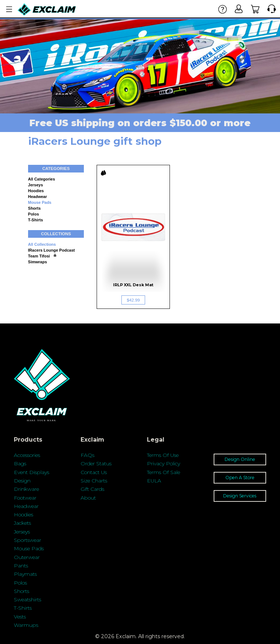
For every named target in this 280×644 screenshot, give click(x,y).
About (88, 498)
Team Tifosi (39, 256)
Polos (34, 214)
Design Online (240, 459)
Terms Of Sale (164, 472)
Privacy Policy (164, 463)
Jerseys (36, 185)
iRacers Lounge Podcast (51, 250)
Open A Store (240, 478)
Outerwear (27, 557)
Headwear (38, 197)
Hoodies (36, 191)
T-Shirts (23, 608)
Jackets (22, 523)
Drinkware (26, 489)
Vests (20, 617)
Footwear (25, 498)
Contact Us (94, 472)
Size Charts (94, 481)
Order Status (96, 463)
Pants (21, 566)
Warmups (26, 625)
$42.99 (133, 300)
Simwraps (38, 262)
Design (22, 481)
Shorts (34, 208)
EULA (154, 481)
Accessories (27, 455)
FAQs (87, 455)
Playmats (25, 574)
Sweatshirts (28, 600)
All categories (42, 179)
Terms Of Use (163, 455)
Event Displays (32, 472)
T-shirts (36, 220)
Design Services (240, 496)
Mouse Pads (40, 202)
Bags (20, 463)
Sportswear (28, 540)
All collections (42, 244)
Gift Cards (92, 489)
